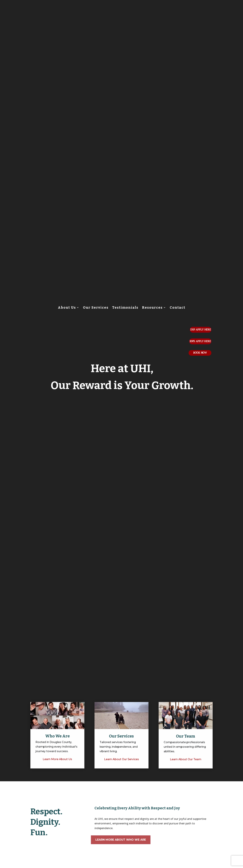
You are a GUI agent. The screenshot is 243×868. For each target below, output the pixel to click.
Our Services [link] (96, 308)
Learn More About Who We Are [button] (114, 840)
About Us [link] (67, 308)
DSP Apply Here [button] (201, 330)
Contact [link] (178, 308)
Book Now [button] (200, 353)
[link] (57, 776)
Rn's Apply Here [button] (200, 341)
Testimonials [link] (125, 308)
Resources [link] (152, 308)
